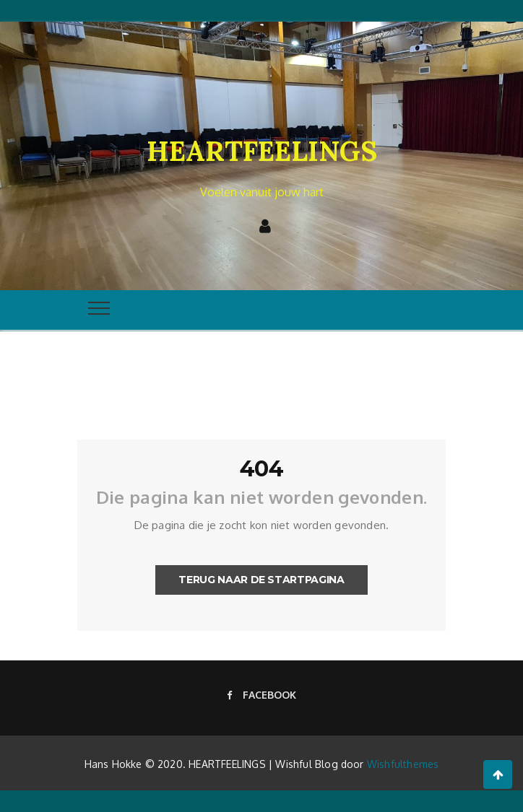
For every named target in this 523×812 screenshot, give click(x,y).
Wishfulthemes (403, 764)
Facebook (261, 695)
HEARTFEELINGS (262, 151)
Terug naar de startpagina (261, 580)
